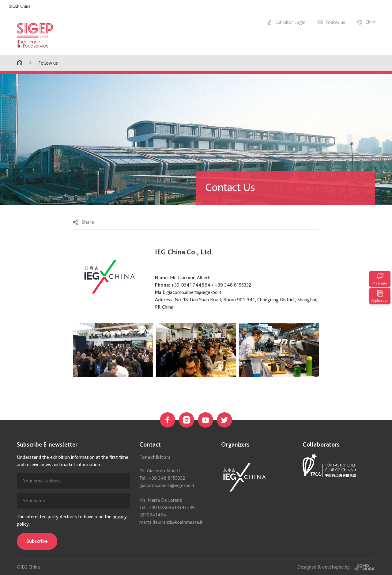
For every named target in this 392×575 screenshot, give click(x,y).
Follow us (48, 63)
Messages (380, 279)
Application (380, 296)
